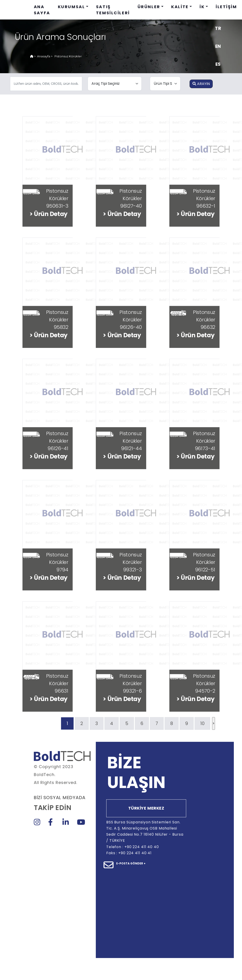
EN (218, 46)
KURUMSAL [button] (72, 7)
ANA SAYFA (42, 10)
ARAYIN (201, 84)
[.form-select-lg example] (115, 84)
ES (218, 64)
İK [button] (202, 7)
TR (218, 28)
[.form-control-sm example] (46, 84)
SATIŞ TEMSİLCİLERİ (113, 10)
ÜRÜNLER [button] (149, 7)
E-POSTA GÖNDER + (131, 863)
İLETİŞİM (226, 7)
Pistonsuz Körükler (68, 56)
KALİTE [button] (180, 7)
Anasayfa (44, 56)
